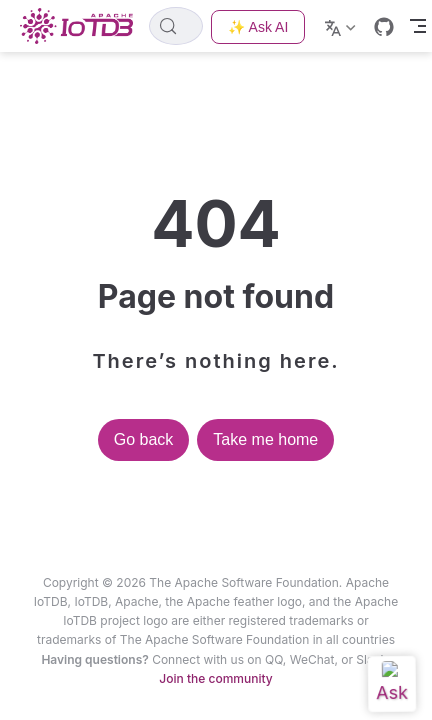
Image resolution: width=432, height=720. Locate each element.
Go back (144, 439)
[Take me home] (82, 26)
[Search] (176, 26)
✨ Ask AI (258, 27)
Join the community (215, 678)
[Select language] (342, 26)
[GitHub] (384, 27)
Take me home (265, 439)
